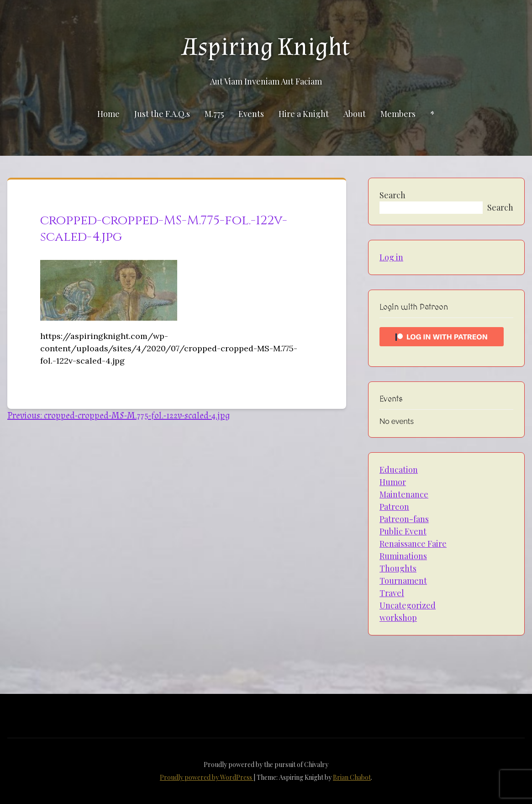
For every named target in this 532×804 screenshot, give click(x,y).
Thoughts (398, 568)
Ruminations (403, 556)
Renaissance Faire (413, 544)
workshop (398, 618)
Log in (391, 257)
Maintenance (404, 494)
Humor (393, 482)
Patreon (394, 507)
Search (392, 195)
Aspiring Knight (266, 47)
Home (108, 114)
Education (399, 470)
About (355, 114)
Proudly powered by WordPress (207, 777)
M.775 (214, 114)
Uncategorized (408, 605)
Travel (392, 593)
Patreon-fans (404, 519)
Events (251, 114)
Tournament (403, 581)
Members (398, 114)
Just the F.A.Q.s (162, 114)
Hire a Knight (304, 114)
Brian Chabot (352, 777)
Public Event (403, 531)
